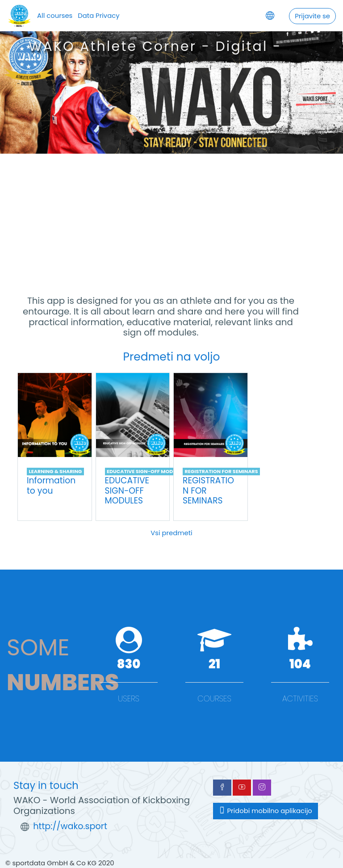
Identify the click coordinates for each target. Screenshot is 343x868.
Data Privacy (98, 15)
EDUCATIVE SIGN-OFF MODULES (146, 471)
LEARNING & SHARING (55, 471)
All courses (55, 15)
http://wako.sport (70, 826)
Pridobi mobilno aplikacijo (266, 811)
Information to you (51, 486)
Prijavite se (312, 16)
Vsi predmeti (171, 533)
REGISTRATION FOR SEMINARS (221, 471)
